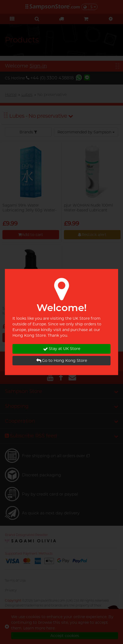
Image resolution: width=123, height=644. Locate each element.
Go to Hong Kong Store (62, 361)
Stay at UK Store (62, 349)
